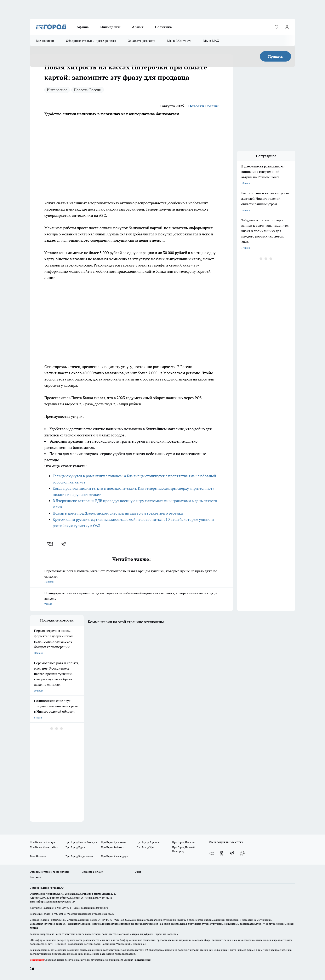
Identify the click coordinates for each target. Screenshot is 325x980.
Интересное (57, 90)
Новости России (88, 90)
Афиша (83, 27)
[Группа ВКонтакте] (211, 853)
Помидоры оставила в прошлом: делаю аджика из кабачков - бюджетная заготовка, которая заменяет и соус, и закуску (131, 599)
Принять (276, 56)
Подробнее (139, 944)
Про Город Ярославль (114, 842)
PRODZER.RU (59, 920)
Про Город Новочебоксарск (81, 842)
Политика (163, 27)
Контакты (36, 877)
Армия (138, 27)
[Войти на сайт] (287, 27)
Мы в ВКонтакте (179, 41)
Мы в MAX (211, 41)
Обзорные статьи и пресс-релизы (91, 41)
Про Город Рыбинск (112, 847)
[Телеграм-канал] (232, 853)
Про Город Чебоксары (43, 842)
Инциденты (110, 27)
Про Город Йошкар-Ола (44, 847)
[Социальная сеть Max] (242, 853)
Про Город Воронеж (148, 842)
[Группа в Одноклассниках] (222, 853)
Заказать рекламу (142, 41)
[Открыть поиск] (276, 27)
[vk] (51, 544)
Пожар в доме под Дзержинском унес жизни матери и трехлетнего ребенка (118, 513)
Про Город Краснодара (114, 856)
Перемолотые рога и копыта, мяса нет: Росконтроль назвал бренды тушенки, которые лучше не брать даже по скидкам (131, 577)
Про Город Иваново (184, 842)
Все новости (45, 41)
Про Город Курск (75, 847)
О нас (138, 872)
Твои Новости (38, 856)
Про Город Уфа (145, 847)
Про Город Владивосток (79, 856)
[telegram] (65, 544)
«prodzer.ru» (57, 888)
